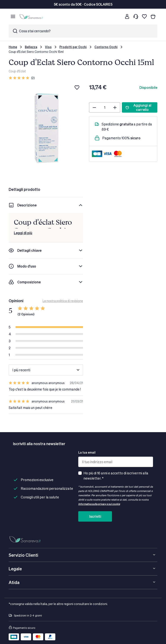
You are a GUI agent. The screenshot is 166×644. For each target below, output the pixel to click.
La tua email (87, 452)
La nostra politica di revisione (63, 301)
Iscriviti (95, 516)
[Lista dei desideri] (144, 16)
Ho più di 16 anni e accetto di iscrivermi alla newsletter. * (116, 476)
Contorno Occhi (106, 47)
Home (13, 47)
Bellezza (31, 47)
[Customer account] (127, 16)
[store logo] (32, 16)
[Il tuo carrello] (153, 16)
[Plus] (115, 107)
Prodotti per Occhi (73, 47)
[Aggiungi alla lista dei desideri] (77, 88)
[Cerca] (118, 16)
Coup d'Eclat (17, 71)
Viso (48, 47)
